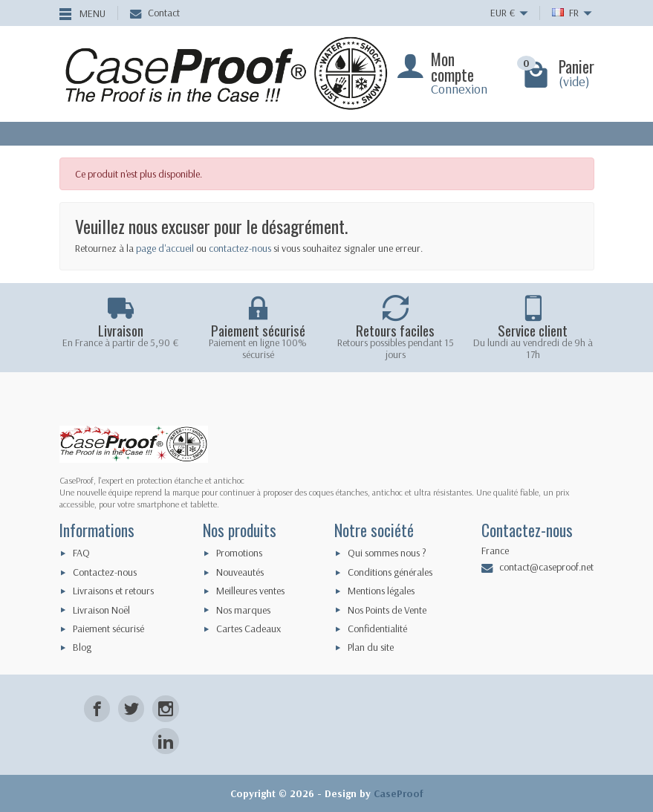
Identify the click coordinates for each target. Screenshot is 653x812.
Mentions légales (381, 591)
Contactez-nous (105, 572)
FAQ (81, 553)
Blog (82, 647)
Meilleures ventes (250, 591)
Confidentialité (377, 629)
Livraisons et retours (113, 591)
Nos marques (243, 610)
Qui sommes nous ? (387, 553)
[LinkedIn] (165, 741)
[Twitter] (131, 708)
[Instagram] (165, 708)
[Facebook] (97, 708)
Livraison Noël (101, 610)
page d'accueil (165, 248)
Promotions (239, 553)
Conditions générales (390, 572)
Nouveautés (240, 572)
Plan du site (371, 647)
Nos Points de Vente (387, 610)
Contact (155, 13)
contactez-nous (240, 248)
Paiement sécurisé (108, 629)
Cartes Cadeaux (248, 629)
